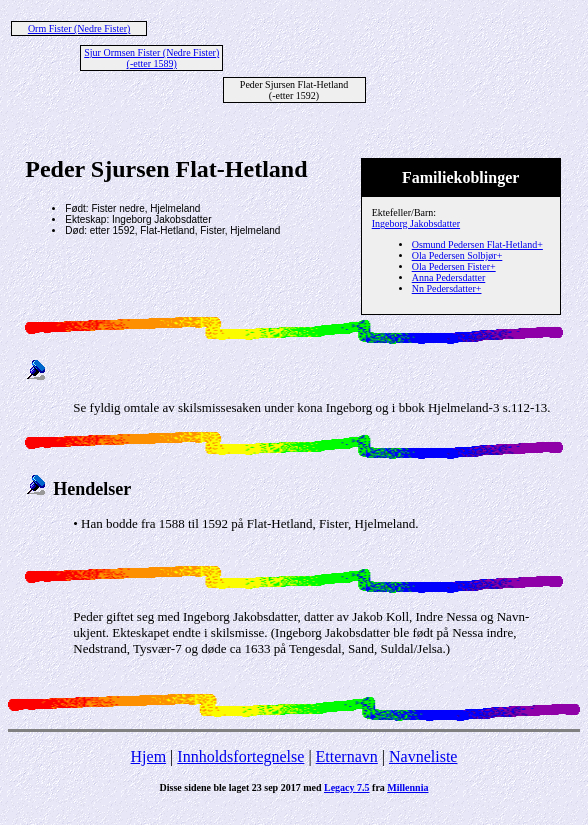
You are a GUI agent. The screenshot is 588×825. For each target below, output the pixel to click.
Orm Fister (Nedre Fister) (79, 28)
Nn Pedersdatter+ (447, 288)
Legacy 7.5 (347, 787)
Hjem (149, 756)
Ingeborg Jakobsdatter (416, 223)
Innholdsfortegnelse (240, 756)
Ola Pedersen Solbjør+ (457, 255)
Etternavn (347, 756)
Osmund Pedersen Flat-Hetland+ (477, 244)
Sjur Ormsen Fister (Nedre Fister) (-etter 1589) (151, 58)
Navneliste (423, 756)
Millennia (407, 787)
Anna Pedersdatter (449, 277)
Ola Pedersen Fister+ (454, 266)
